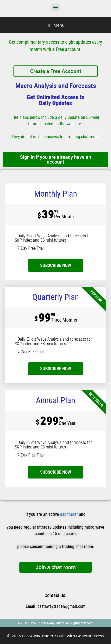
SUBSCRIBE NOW (56, 369)
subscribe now (56, 265)
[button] (56, 7)
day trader (69, 514)
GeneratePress (90, 636)
